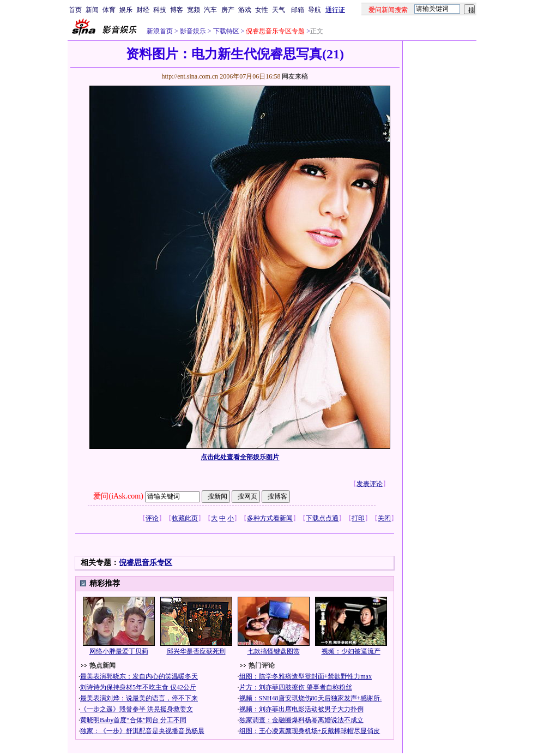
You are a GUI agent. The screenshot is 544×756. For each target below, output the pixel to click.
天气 (279, 10)
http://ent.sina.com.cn (191, 76)
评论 (152, 518)
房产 (228, 10)
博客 (177, 10)
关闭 (384, 518)
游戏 (245, 10)
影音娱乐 (193, 31)
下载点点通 (322, 518)
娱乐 (126, 10)
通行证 (335, 10)
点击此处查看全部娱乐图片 (240, 457)
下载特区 (225, 31)
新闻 (92, 10)
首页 (75, 10)
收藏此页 (185, 518)
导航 (315, 10)
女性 (262, 10)
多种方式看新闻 (270, 518)
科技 (160, 10)
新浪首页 (160, 31)
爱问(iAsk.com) (118, 496)
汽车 (210, 10)
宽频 (194, 10)
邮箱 (298, 10)
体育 (109, 10)
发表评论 (370, 484)
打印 (358, 518)
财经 (143, 10)
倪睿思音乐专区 (146, 563)
